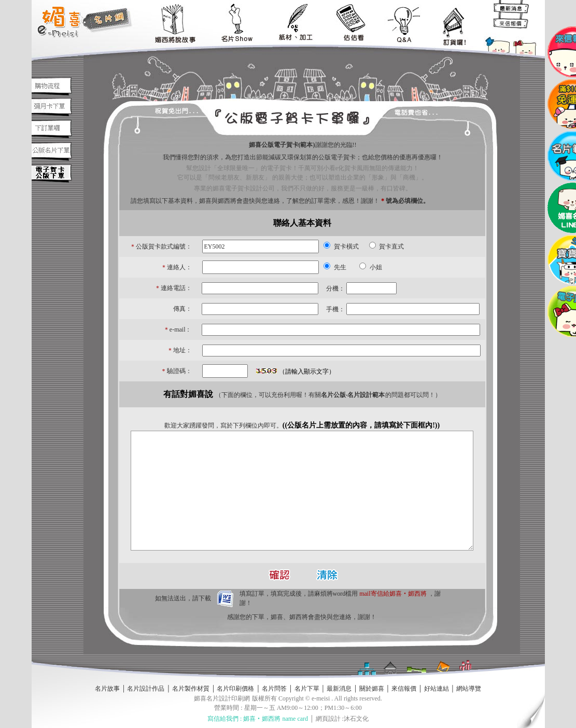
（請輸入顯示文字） (307, 372)
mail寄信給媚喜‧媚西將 (393, 594)
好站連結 (437, 689)
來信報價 (404, 689)
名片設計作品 (146, 689)
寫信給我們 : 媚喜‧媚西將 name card (258, 719)
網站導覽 (469, 689)
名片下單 (307, 689)
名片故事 (107, 689)
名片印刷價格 (235, 689)
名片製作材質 (191, 689)
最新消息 (339, 689)
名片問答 (274, 689)
